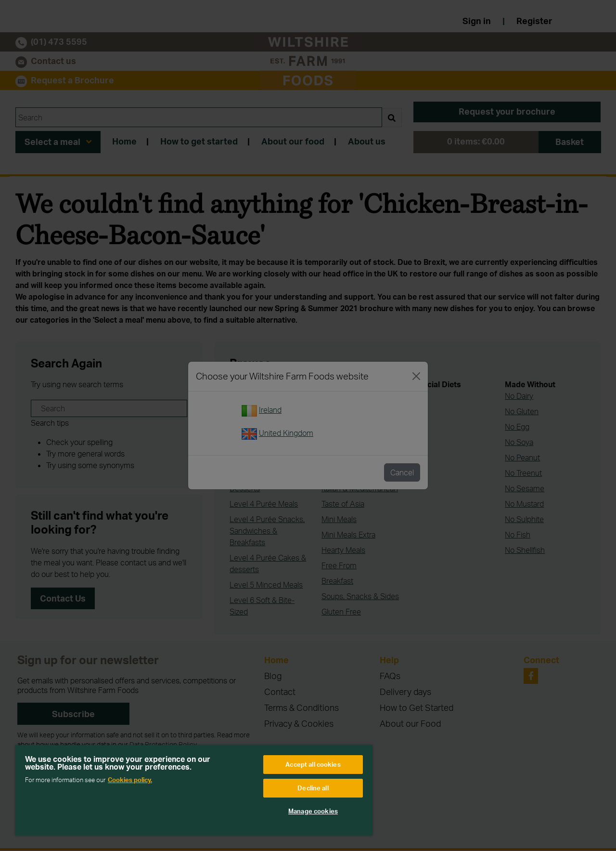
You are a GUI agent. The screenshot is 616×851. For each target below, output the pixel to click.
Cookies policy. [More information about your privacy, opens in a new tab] (130, 780)
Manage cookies (313, 811)
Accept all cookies (313, 764)
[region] (194, 790)
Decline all (313, 788)
